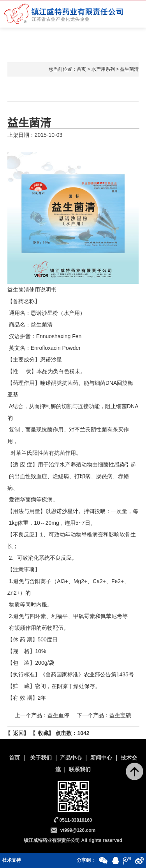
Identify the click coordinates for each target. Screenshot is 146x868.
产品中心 (71, 758)
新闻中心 (101, 758)
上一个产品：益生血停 (42, 715)
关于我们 (41, 758)
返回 (18, 733)
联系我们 (80, 769)
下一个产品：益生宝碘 (104, 715)
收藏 (43, 733)
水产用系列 (103, 69)
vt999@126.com (78, 830)
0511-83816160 (76, 820)
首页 (81, 69)
